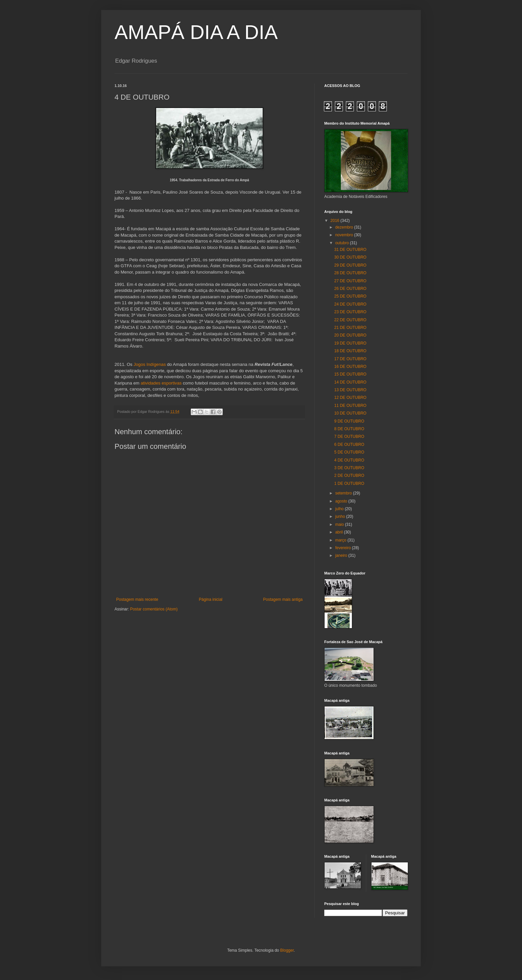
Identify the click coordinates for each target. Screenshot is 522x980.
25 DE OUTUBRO (350, 296)
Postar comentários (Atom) (154, 609)
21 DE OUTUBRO (350, 328)
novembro (345, 235)
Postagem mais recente (137, 599)
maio (340, 524)
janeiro (342, 555)
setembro (344, 493)
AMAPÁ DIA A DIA (196, 32)
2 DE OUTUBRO (349, 476)
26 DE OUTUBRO (350, 289)
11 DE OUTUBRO (350, 406)
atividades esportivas (161, 383)
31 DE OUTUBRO (350, 250)
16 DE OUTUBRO (350, 367)
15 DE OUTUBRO (350, 374)
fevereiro (344, 548)
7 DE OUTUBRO (349, 437)
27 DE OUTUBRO (350, 281)
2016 (336, 221)
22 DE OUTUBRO (350, 320)
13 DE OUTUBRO (350, 390)
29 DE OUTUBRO (350, 265)
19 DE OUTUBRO (350, 343)
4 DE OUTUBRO (349, 460)
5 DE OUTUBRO (349, 452)
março (341, 540)
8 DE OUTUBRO (349, 429)
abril (340, 532)
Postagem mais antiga (283, 599)
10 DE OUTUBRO (350, 413)
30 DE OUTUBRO (350, 257)
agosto (342, 501)
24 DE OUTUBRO (350, 304)
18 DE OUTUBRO (350, 351)
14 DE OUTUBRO (350, 382)
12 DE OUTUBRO (350, 398)
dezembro (345, 227)
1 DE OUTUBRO (349, 484)
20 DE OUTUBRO (350, 335)
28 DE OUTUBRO (350, 273)
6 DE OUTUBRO (349, 445)
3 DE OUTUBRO (349, 468)
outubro (343, 243)
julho (340, 509)
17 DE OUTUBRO (350, 359)
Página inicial (211, 599)
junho (341, 516)
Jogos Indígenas (150, 364)
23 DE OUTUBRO (350, 312)
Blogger (287, 950)
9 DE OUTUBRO (349, 421)
